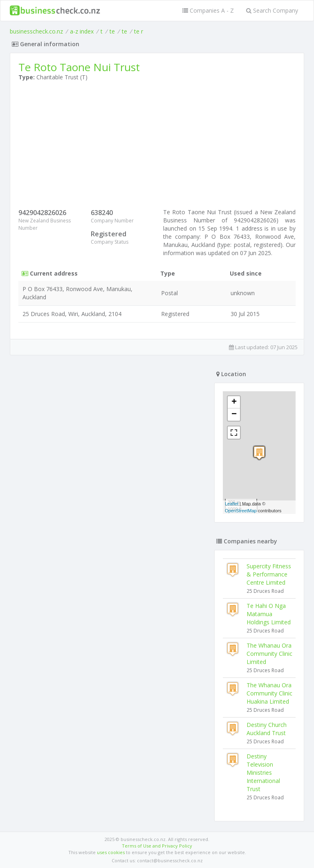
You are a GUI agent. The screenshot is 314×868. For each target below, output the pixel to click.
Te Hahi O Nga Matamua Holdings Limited (269, 614)
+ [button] (234, 402)
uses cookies (111, 852)
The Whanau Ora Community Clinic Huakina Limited (269, 693)
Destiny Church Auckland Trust (267, 729)
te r (139, 31)
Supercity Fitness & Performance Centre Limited (269, 574)
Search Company (272, 10)
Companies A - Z (208, 10)
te (112, 31)
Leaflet (232, 504)
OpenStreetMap (241, 511)
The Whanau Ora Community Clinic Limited (269, 654)
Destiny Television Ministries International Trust (263, 773)
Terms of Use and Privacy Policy (157, 846)
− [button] (234, 415)
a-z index (82, 31)
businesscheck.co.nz (36, 31)
